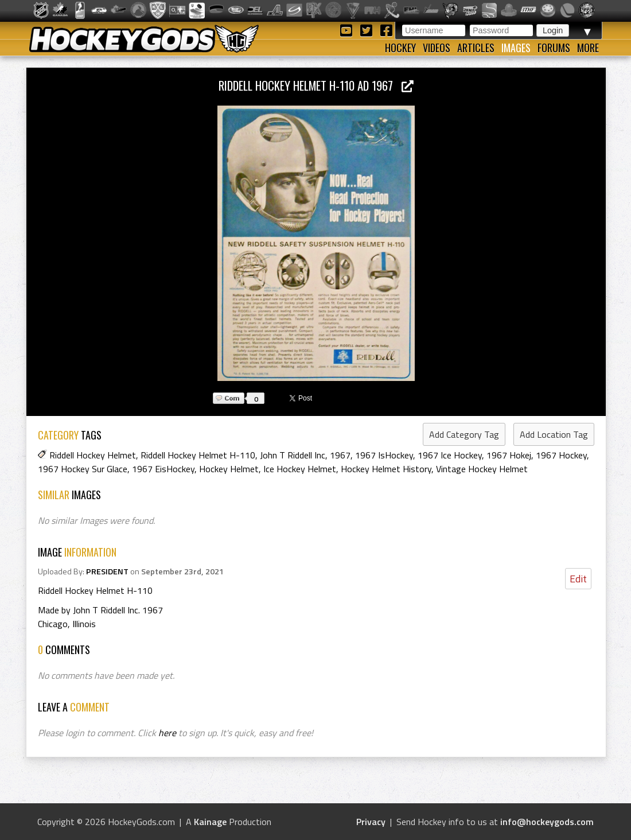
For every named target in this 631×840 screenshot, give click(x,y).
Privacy (371, 822)
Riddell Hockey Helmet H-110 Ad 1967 (316, 85)
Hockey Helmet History (386, 469)
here (167, 733)
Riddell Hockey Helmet (93, 455)
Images (516, 48)
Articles (476, 48)
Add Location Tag (554, 434)
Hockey (400, 48)
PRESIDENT (107, 571)
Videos (437, 48)
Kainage (210, 822)
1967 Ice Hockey (450, 455)
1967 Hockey (561, 455)
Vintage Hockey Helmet (482, 469)
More (588, 48)
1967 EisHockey (163, 469)
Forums (554, 48)
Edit (578, 579)
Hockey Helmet (229, 469)
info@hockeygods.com (547, 822)
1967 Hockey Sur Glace (83, 469)
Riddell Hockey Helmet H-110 (198, 455)
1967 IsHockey (384, 455)
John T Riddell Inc (293, 455)
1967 (340, 455)
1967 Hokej (509, 455)
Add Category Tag (464, 434)
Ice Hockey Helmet (300, 469)
